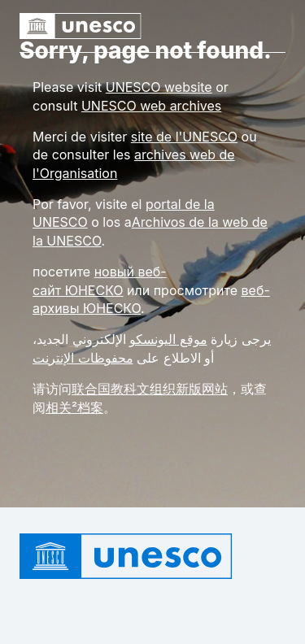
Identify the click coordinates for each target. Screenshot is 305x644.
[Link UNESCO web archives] (151, 106)
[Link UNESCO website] (159, 87)
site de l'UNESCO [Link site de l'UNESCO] (184, 137)
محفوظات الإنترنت (83, 358)
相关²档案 (74, 407)
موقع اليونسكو (168, 339)
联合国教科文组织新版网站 (150, 389)
